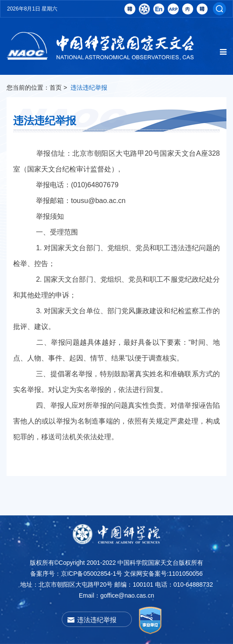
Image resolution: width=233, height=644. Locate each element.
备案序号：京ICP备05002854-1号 (76, 574)
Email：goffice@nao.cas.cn (116, 595)
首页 (56, 87)
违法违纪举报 (89, 87)
